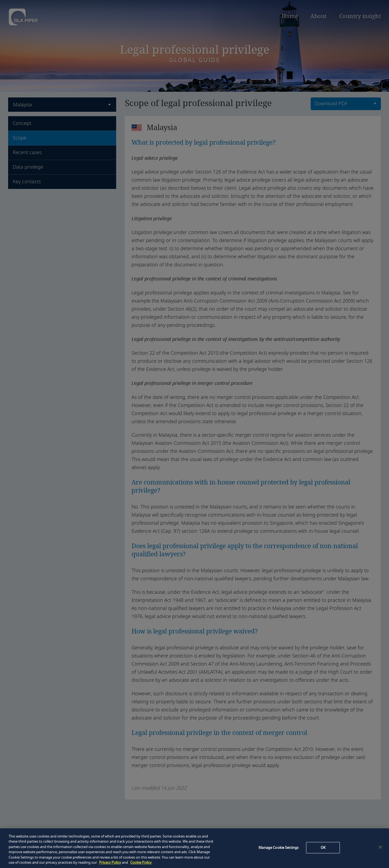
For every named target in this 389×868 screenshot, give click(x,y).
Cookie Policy (141, 862)
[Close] (380, 847)
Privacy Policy (110, 862)
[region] (194, 848)
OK (323, 848)
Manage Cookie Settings (279, 848)
